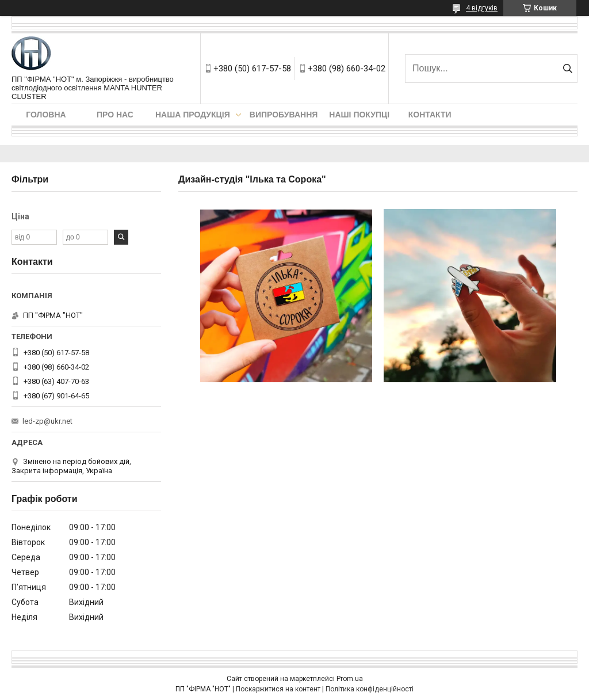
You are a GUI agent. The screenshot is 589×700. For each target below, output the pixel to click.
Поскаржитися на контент (278, 689)
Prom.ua (350, 679)
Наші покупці (359, 115)
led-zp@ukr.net (47, 421)
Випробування (284, 115)
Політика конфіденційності (370, 689)
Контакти (430, 115)
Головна (46, 115)
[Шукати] (567, 69)
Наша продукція (193, 115)
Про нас (115, 115)
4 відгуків (482, 8)
